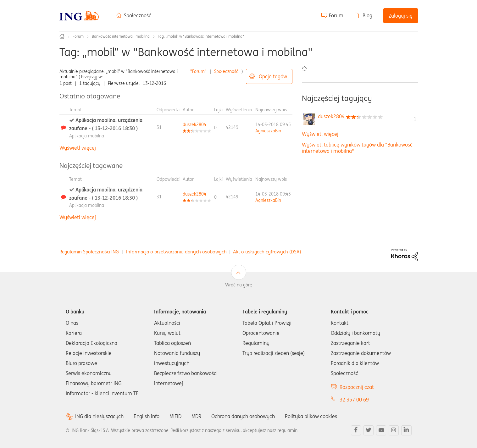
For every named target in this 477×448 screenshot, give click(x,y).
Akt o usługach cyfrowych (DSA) (267, 252)
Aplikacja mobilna (87, 136)
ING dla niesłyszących (99, 416)
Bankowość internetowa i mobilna (121, 36)
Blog (367, 15)
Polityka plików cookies (311, 416)
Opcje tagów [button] (273, 76)
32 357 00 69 (354, 400)
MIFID (175, 416)
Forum (336, 15)
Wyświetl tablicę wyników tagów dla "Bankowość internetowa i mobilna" (357, 148)
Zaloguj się (401, 16)
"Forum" (198, 71)
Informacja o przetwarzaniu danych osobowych (176, 252)
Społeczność (138, 15)
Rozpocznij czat (357, 387)
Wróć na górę (239, 285)
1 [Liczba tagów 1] (415, 119)
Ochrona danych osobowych (243, 416)
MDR (196, 416)
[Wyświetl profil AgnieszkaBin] (268, 131)
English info (147, 416)
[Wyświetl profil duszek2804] (194, 124)
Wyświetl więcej (78, 148)
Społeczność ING (62, 36)
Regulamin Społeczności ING (89, 252)
